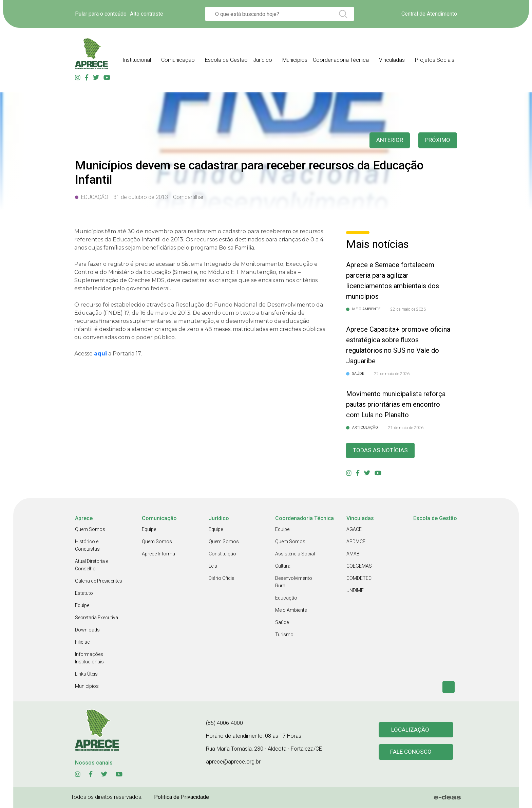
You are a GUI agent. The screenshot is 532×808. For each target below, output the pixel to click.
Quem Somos (90, 530)
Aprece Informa (158, 554)
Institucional (137, 60)
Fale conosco (411, 753)
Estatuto (84, 593)
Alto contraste (147, 14)
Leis (213, 566)
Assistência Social (295, 554)
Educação (286, 598)
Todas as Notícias (381, 451)
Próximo (437, 140)
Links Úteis (86, 674)
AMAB (353, 554)
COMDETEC (359, 579)
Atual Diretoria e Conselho (92, 565)
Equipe (82, 606)
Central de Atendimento (429, 14)
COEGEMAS (359, 566)
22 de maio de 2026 (408, 309)
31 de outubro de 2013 (141, 197)
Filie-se (82, 642)
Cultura (283, 566)
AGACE (354, 530)
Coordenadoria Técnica (341, 60)
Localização (410, 730)
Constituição (222, 554)
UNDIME (355, 591)
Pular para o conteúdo (101, 14)
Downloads (87, 630)
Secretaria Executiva (97, 618)
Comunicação (178, 60)
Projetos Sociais (435, 60)
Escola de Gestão (226, 60)
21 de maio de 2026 (406, 428)
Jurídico (263, 60)
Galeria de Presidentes (99, 581)
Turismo (284, 635)
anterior (388, 140)
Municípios (295, 60)
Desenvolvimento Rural (294, 582)
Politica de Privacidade (182, 797)
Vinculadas (392, 60)
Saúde (282, 623)
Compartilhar (188, 197)
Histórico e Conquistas (87, 546)
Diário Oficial (222, 579)
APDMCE (356, 542)
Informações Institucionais (89, 658)
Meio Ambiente (291, 610)
